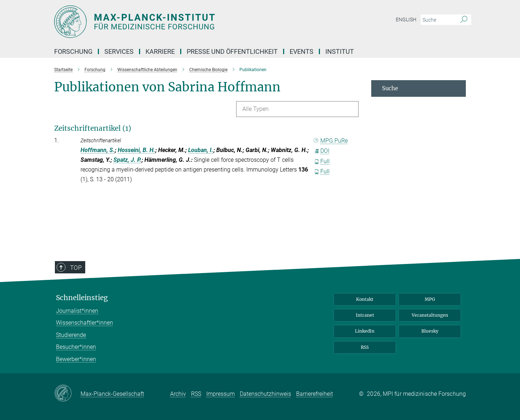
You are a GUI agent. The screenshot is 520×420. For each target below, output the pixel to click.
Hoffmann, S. (98, 150)
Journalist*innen (77, 311)
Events (302, 51)
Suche (390, 88)
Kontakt (365, 299)
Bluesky (430, 331)
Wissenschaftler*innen (84, 323)
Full (322, 161)
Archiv (178, 394)
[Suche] (464, 20)
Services (119, 51)
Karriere (160, 51)
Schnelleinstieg (82, 298)
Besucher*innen (76, 347)
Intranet (365, 315)
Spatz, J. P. (127, 160)
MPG (430, 299)
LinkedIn (365, 331)
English (406, 20)
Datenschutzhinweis (265, 394)
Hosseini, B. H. (136, 150)
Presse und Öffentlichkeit (232, 51)
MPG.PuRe (331, 141)
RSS (365, 347)
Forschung (73, 51)
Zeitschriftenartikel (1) (93, 128)
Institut (340, 51)
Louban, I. (201, 150)
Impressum (220, 394)
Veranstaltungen (430, 315)
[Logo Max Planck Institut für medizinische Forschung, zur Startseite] (190, 22)
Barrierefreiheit (315, 394)
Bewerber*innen (76, 359)
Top (71, 291)
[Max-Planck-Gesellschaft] (67, 394)
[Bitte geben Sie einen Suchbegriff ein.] (438, 20)
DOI (322, 151)
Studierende (71, 335)
